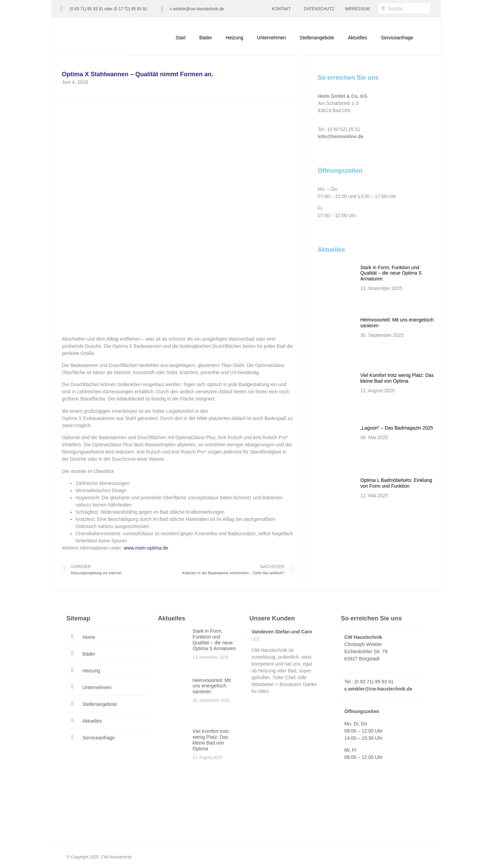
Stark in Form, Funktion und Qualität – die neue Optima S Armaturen (391, 273)
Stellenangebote (317, 38)
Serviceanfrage (397, 38)
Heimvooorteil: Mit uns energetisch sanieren (212, 686)
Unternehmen (271, 38)
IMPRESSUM (358, 9)
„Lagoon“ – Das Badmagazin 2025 (397, 428)
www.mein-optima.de (146, 548)
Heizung (235, 38)
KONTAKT (282, 9)
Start (181, 38)
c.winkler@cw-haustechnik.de (197, 9)
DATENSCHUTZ (319, 9)
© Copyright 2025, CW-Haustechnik (99, 857)
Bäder (206, 38)
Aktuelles (358, 38)
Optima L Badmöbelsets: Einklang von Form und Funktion (396, 483)
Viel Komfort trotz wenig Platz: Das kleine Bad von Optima (397, 378)
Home (89, 637)
